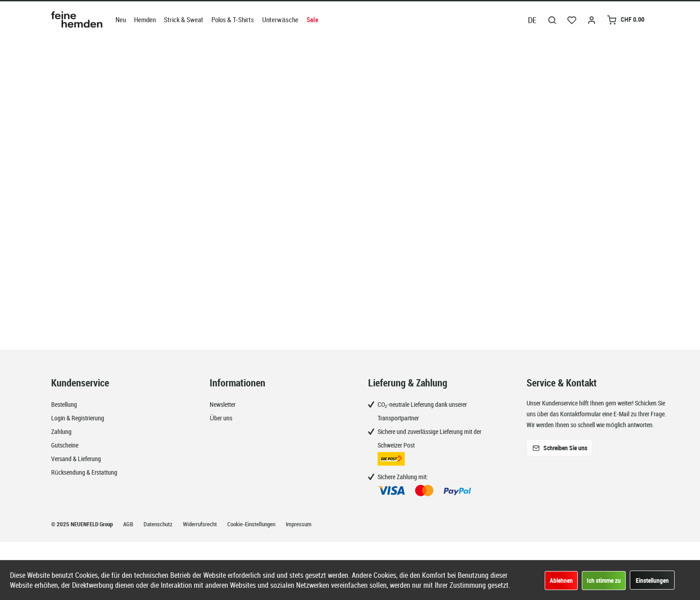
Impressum (299, 524)
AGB (129, 524)
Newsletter (223, 404)
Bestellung (64, 404)
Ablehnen (561, 580)
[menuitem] (121, 19)
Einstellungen (652, 580)
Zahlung (61, 431)
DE (532, 20)
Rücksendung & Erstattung (84, 472)
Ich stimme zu (604, 580)
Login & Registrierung (78, 418)
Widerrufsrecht (201, 524)
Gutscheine (65, 445)
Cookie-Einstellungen (252, 524)
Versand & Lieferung (76, 459)
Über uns (221, 418)
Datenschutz (159, 524)
